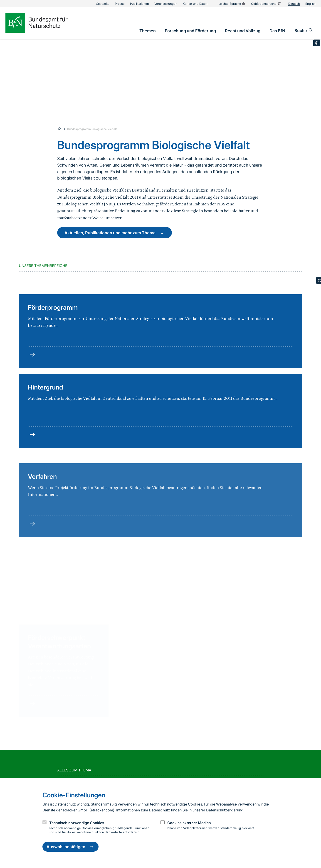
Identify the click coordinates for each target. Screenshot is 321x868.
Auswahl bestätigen (70, 847)
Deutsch (294, 4)
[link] (148, 31)
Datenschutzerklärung (225, 810)
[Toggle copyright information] (317, 43)
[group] (68, 642)
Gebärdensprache (266, 4)
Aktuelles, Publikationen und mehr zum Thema (115, 233)
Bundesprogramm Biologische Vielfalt (92, 129)
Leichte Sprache (232, 4)
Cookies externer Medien (189, 823)
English (310, 4)
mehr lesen (133, 697)
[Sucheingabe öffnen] (304, 30)
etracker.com (102, 810)
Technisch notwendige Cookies (77, 823)
